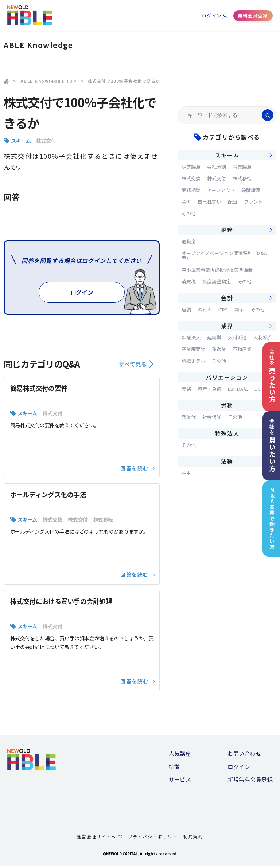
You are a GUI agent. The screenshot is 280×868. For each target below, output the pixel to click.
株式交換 (53, 522)
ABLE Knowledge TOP (49, 81)
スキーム (21, 141)
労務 (227, 405)
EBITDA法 (238, 389)
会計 (227, 298)
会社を (271, 375)
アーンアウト (221, 190)
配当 (233, 202)
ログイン (212, 15)
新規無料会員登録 (250, 781)
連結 (186, 309)
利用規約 (193, 839)
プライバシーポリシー (153, 839)
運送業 (219, 349)
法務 (227, 461)
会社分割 (217, 167)
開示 (239, 309)
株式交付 (46, 141)
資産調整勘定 (217, 281)
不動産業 (242, 349)
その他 (189, 213)
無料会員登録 (253, 15)
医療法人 (191, 337)
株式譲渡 (191, 167)
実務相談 (191, 190)
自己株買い (209, 202)
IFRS (223, 309)
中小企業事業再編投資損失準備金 (217, 270)
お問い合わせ (244, 755)
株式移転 (104, 522)
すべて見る (136, 366)
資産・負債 (209, 389)
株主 (186, 473)
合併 (186, 202)
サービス (180, 781)
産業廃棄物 (193, 349)
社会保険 (212, 417)
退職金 (189, 241)
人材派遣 (237, 337)
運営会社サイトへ (99, 839)
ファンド (253, 202)
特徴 (174, 768)
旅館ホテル (193, 361)
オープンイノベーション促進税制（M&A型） (224, 256)
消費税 (189, 281)
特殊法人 (227, 433)
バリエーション (227, 377)
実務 (186, 389)
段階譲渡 (251, 190)
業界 (227, 326)
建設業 (214, 337)
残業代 (189, 417)
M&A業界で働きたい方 (271, 521)
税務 (227, 230)
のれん (205, 309)
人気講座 (180, 755)
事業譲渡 (242, 167)
